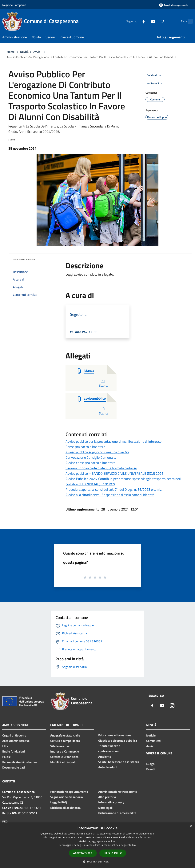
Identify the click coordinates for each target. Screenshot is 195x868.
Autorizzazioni (108, 767)
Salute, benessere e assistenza (119, 762)
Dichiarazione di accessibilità (117, 813)
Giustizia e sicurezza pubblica (118, 741)
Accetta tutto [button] (83, 853)
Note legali (105, 808)
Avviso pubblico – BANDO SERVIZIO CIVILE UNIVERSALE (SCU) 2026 (114, 473)
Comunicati (154, 741)
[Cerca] (188, 21)
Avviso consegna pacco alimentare (90, 463)
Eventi (150, 769)
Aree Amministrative (16, 741)
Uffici (6, 746)
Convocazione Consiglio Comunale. (91, 457)
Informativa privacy (111, 802)
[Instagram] (154, 21)
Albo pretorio (107, 797)
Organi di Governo (14, 735)
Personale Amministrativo (20, 762)
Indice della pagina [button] (24, 259)
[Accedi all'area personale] (173, 5)
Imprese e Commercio (65, 751)
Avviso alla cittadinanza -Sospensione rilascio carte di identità (110, 495)
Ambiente (105, 757)
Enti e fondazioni (14, 751)
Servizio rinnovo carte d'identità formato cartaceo (101, 468)
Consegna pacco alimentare (85, 447)
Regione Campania (14, 5)
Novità (24, 52)
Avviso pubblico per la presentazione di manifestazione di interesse (113, 441)
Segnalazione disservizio (67, 797)
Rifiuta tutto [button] (113, 853)
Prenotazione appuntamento (69, 792)
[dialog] (97, 845)
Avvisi (37, 52)
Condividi (155, 75)
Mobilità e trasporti (63, 762)
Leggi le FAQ (59, 802)
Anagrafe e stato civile (65, 735)
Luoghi (151, 764)
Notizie (151, 735)
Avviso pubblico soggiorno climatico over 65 (97, 452)
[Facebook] (135, 21)
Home (11, 52)
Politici (7, 757)
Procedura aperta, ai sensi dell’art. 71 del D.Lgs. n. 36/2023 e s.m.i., (114, 489)
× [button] (191, 827)
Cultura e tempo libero (65, 741)
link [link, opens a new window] (134, 845)
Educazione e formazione (115, 735)
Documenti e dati (14, 767)
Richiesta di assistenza (65, 808)
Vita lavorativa (60, 746)
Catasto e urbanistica (64, 757)
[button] (97, 862)
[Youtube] (145, 21)
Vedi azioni (155, 83)
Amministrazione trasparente (118, 792)
